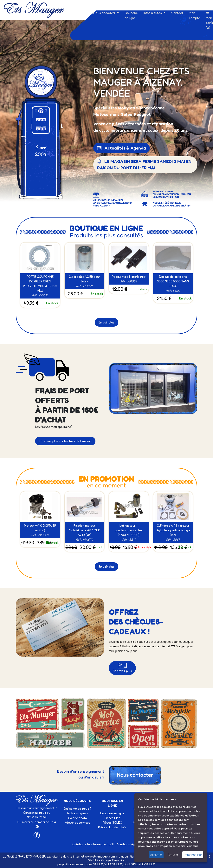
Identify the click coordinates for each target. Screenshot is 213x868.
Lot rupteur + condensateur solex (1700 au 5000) (129, 530)
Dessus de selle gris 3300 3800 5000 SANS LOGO (173, 281)
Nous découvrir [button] (105, 13)
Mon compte (194, 15)
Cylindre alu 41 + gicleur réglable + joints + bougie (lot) (173, 530)
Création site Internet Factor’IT (94, 844)
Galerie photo (77, 818)
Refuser (173, 855)
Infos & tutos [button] (153, 13)
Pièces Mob (112, 818)
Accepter (156, 855)
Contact (177, 13)
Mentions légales (129, 844)
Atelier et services (77, 822)
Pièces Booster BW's (112, 827)
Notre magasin (77, 813)
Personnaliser (193, 855)
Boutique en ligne (131, 15)
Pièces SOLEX (112, 822)
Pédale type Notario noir (129, 277)
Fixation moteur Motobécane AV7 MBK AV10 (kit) (84, 530)
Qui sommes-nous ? (77, 809)
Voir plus (192, 846)
